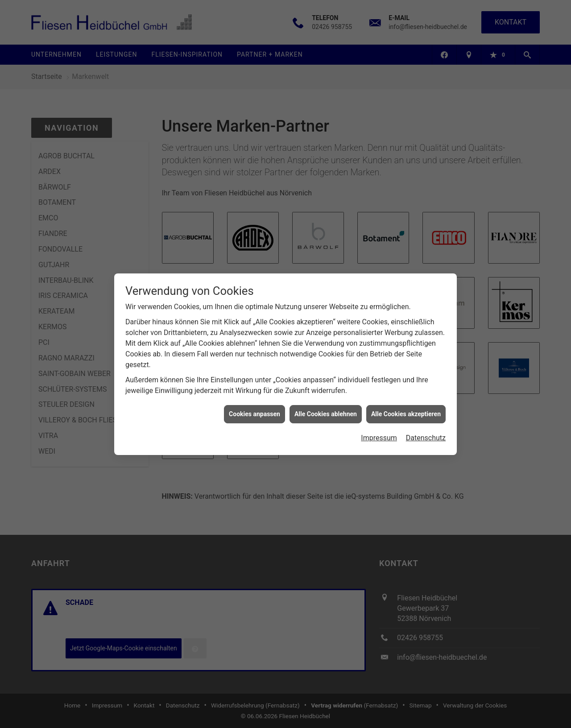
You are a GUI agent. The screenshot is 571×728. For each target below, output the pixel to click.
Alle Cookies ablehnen (326, 406)
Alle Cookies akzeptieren (406, 406)
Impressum (379, 430)
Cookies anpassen (254, 406)
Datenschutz (426, 430)
